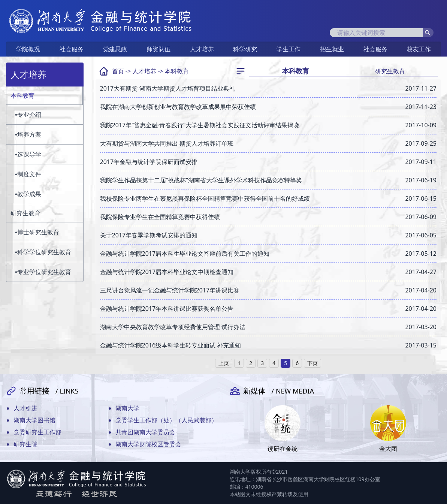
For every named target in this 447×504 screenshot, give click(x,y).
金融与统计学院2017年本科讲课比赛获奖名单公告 (167, 309)
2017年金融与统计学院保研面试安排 (149, 162)
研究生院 (25, 444)
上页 (224, 363)
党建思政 (115, 49)
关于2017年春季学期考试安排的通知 (149, 235)
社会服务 (72, 49)
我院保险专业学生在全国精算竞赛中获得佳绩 (160, 217)
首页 (118, 71)
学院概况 (28, 49)
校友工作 (419, 49)
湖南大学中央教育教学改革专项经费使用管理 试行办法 (173, 327)
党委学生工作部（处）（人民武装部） (166, 420)
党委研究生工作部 (37, 432)
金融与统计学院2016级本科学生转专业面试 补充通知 (171, 345)
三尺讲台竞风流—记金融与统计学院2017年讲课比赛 (170, 290)
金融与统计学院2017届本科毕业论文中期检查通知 (167, 272)
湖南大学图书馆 (34, 420)
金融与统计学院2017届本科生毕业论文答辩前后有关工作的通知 (185, 253)
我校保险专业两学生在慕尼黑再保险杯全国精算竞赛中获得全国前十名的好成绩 (205, 198)
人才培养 (202, 49)
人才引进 (25, 408)
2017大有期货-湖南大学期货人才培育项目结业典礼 (168, 88)
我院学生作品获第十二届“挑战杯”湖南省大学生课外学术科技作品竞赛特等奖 (201, 180)
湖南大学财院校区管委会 (148, 444)
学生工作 (289, 49)
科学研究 (245, 49)
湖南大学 (127, 408)
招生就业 (332, 49)
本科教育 (177, 71)
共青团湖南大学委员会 (145, 432)
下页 (312, 363)
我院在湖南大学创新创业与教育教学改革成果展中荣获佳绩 (178, 107)
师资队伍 (158, 49)
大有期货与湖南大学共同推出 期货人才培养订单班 (167, 143)
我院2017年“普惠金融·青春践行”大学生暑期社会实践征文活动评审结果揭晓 (200, 125)
